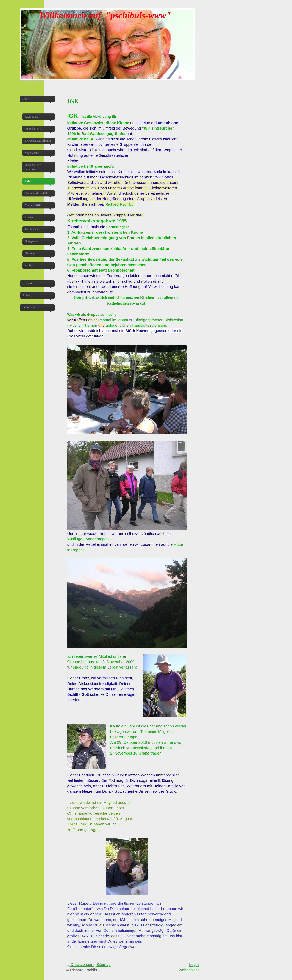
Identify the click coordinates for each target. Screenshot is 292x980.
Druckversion (80, 964)
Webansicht (188, 970)
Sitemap (103, 964)
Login (194, 964)
